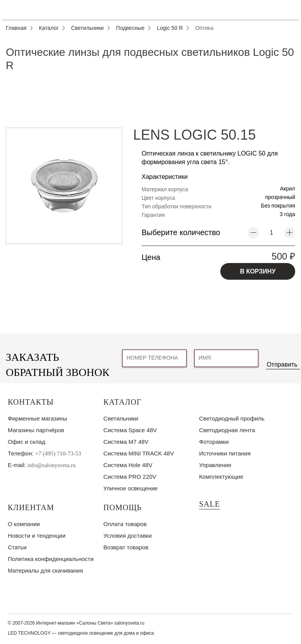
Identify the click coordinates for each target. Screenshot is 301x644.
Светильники (121, 418)
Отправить (282, 364)
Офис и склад (27, 442)
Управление (215, 465)
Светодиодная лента (227, 430)
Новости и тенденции (37, 536)
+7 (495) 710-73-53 (58, 454)
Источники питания (225, 453)
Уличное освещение (131, 488)
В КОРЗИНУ (258, 271)
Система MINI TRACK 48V (139, 453)
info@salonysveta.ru (52, 465)
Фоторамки (214, 442)
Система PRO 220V (130, 477)
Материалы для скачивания (45, 570)
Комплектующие (221, 477)
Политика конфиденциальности (51, 559)
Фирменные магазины (37, 418)
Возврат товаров (126, 547)
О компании (24, 524)
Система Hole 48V (128, 465)
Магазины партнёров (36, 430)
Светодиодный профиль (232, 418)
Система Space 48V (130, 430)
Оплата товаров (125, 524)
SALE (209, 504)
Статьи (17, 547)
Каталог (123, 402)
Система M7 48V (126, 442)
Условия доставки (128, 536)
